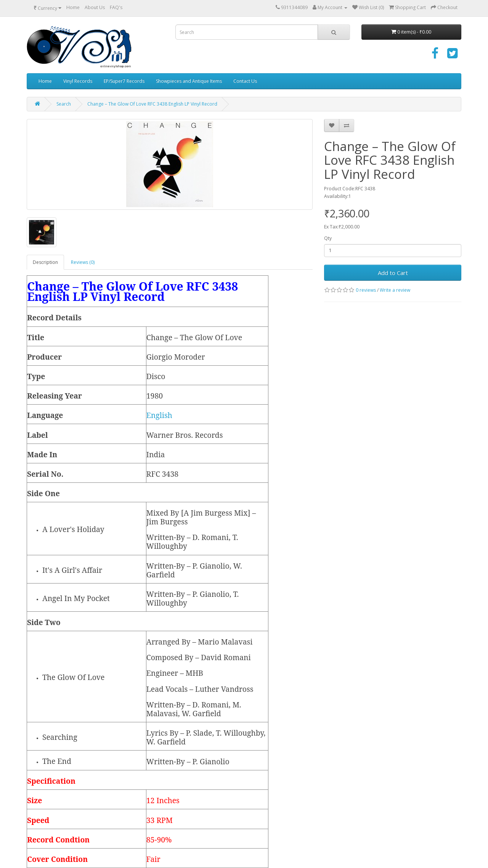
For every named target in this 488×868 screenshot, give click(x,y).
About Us (95, 7)
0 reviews (366, 290)
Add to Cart (393, 273)
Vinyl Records (78, 81)
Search (64, 104)
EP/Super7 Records (124, 81)
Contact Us (245, 81)
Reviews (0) (83, 262)
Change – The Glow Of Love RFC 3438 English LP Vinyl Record (152, 104)
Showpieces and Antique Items (189, 81)
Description (45, 262)
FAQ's (116, 7)
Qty (328, 238)
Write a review (395, 290)
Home (73, 7)
